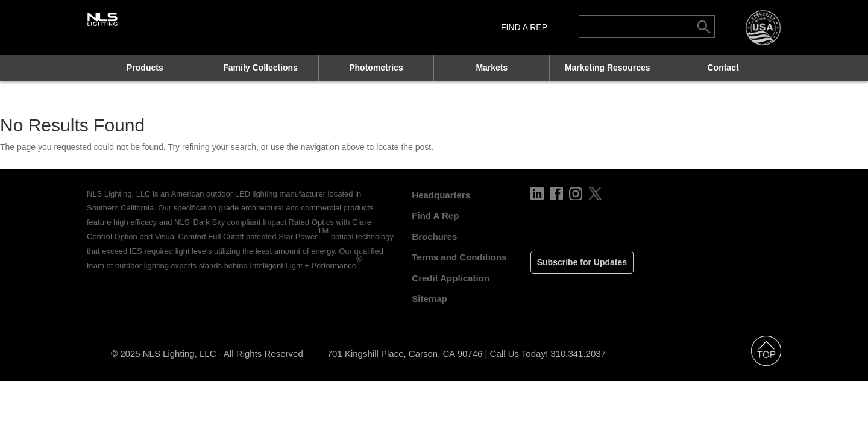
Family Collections (260, 68)
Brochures (434, 237)
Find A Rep (524, 27)
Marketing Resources (608, 68)
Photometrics (376, 68)
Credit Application (451, 278)
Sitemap (429, 299)
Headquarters (441, 195)
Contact (723, 68)
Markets (492, 68)
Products (145, 68)
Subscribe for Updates (582, 262)
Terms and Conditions (459, 257)
